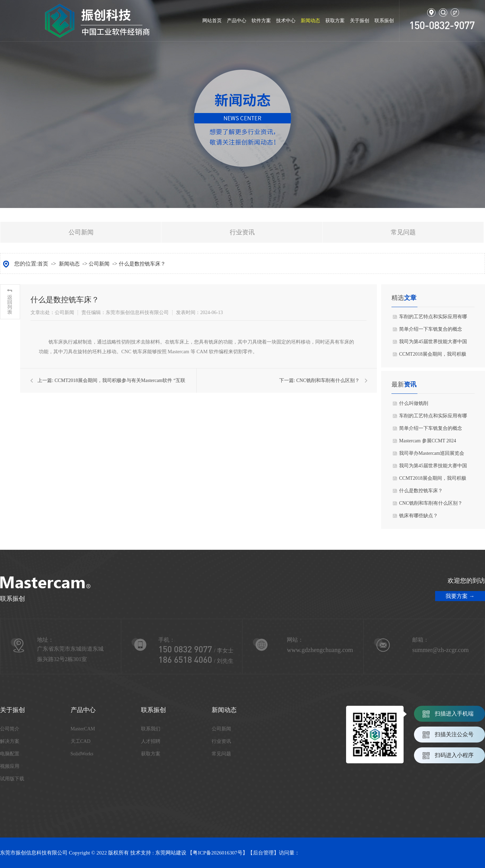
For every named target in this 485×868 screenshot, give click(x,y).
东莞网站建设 (171, 853)
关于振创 (360, 21)
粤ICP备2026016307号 (217, 853)
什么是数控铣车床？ (142, 264)
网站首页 (212, 21)
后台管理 (263, 853)
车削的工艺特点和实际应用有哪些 (433, 319)
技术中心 (286, 21)
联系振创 (384, 21)
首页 (43, 264)
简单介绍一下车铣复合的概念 (431, 329)
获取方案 (335, 21)
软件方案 (261, 21)
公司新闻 (81, 232)
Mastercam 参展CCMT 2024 (428, 441)
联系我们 (151, 729)
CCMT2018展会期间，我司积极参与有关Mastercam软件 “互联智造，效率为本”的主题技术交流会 (433, 356)
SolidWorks (82, 754)
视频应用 (10, 766)
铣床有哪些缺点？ (418, 516)
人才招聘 (151, 741)
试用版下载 (12, 779)
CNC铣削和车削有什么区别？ (328, 380)
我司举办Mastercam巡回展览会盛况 (432, 455)
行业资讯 (242, 232)
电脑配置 (10, 754)
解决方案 (10, 741)
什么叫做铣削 (414, 403)
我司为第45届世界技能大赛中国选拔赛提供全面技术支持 (433, 344)
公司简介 (10, 729)
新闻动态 (310, 21)
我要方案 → (460, 596)
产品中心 (237, 21)
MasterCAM (83, 729)
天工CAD (81, 741)
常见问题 (403, 232)
